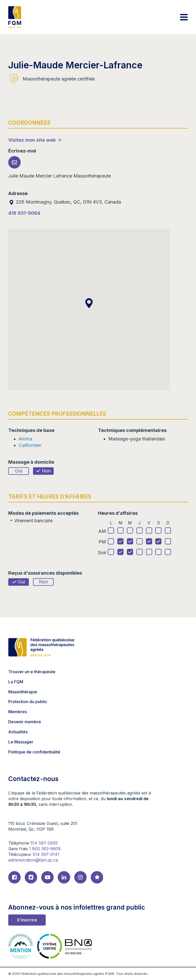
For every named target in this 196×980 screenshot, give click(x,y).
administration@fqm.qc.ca (33, 860)
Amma (25, 439)
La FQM (16, 682)
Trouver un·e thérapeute (32, 672)
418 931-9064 (24, 213)
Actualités (18, 732)
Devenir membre (25, 722)
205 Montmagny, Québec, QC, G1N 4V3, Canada (65, 202)
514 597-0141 (46, 854)
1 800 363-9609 (45, 849)
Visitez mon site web (32, 140)
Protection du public (28, 702)
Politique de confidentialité (34, 752)
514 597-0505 (44, 843)
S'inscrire (27, 920)
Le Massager (21, 742)
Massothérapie (23, 692)
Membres (18, 712)
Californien (30, 445)
